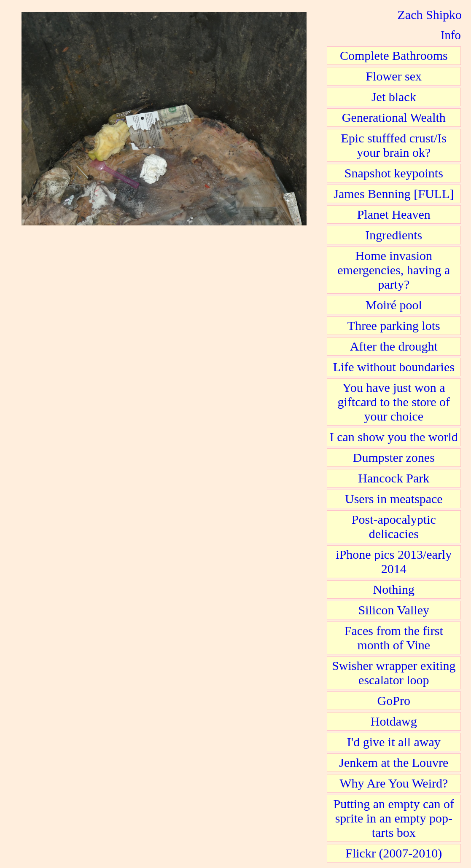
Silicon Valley (394, 610)
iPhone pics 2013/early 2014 (394, 561)
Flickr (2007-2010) (394, 853)
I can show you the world (394, 437)
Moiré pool (394, 305)
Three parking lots (394, 325)
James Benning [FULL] (394, 194)
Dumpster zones (394, 457)
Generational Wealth (394, 117)
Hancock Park (394, 478)
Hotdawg (394, 721)
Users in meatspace (394, 499)
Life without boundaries (394, 367)
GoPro (394, 701)
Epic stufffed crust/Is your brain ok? (394, 145)
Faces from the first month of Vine (394, 638)
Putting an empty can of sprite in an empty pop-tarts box (394, 818)
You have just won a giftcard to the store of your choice (394, 402)
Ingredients (394, 235)
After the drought (394, 346)
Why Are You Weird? (394, 783)
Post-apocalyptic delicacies (394, 526)
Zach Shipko (430, 15)
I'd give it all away (394, 742)
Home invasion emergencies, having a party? (394, 270)
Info (451, 35)
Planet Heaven (394, 214)
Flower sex (394, 76)
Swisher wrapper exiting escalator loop (394, 673)
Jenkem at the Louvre (394, 762)
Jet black (394, 97)
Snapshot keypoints (394, 173)
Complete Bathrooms (394, 55)
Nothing (394, 589)
